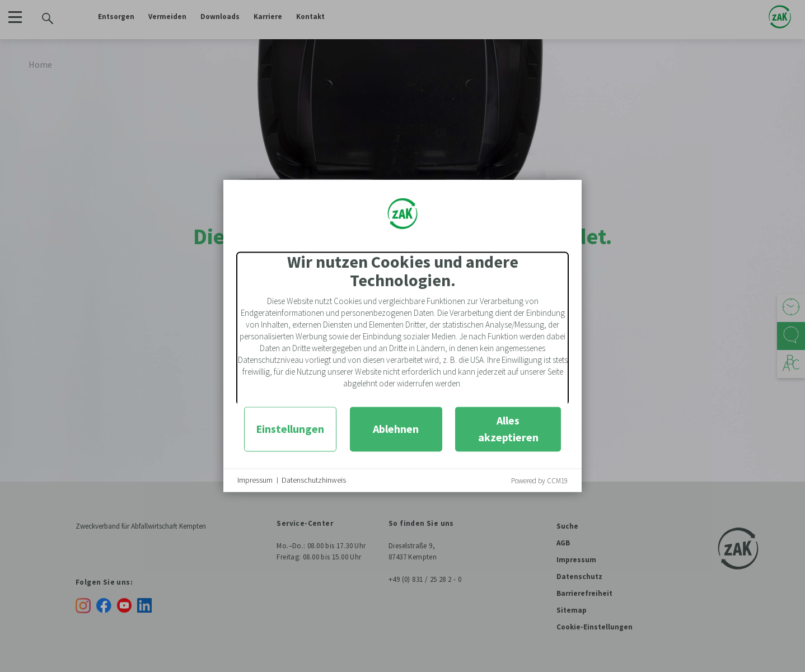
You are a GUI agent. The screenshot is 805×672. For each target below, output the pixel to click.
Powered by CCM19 (539, 481)
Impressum (255, 480)
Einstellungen (290, 429)
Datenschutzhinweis (314, 480)
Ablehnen (396, 429)
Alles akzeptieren (508, 429)
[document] (402, 328)
